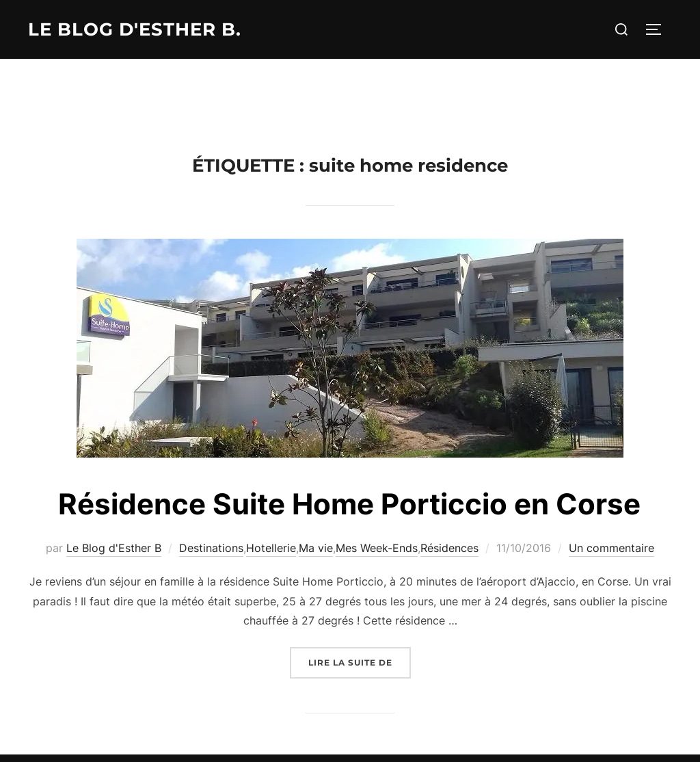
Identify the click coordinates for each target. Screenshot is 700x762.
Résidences (449, 548)
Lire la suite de (360, 661)
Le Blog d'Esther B (114, 548)
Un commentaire (611, 548)
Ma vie (316, 548)
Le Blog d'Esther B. (135, 29)
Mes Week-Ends (377, 548)
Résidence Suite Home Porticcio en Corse (349, 504)
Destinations (211, 548)
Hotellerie (271, 548)
